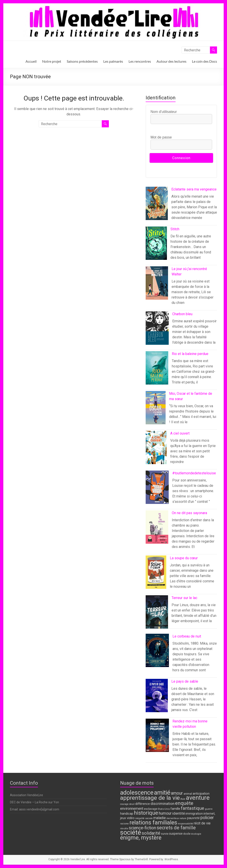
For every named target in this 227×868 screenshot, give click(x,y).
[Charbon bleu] (157, 330)
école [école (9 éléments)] (187, 834)
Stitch (175, 229)
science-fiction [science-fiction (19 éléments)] (142, 828)
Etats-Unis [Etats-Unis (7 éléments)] (164, 809)
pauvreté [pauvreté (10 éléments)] (193, 818)
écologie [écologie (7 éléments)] (196, 834)
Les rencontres (140, 61)
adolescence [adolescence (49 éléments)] (137, 793)
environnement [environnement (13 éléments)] (132, 809)
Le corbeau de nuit (187, 636)
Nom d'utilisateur (164, 112)
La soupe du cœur (184, 558)
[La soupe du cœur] (156, 574)
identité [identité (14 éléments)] (179, 813)
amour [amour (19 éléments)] (177, 793)
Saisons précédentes (82, 61)
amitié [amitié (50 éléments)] (162, 793)
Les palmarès (113, 61)
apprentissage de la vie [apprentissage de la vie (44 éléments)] (150, 798)
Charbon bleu (182, 314)
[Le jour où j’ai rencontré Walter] (157, 285)
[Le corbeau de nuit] (157, 652)
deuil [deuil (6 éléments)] (132, 804)
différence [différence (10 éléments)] (143, 804)
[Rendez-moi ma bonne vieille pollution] (157, 737)
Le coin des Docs (204, 61)
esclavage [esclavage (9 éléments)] (151, 809)
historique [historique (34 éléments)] (146, 813)
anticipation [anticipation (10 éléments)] (201, 794)
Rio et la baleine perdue (190, 354)
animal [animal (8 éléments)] (188, 794)
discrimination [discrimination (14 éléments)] (162, 804)
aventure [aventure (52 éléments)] (198, 798)
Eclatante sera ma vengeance (194, 189)
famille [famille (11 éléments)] (175, 809)
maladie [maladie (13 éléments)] (160, 818)
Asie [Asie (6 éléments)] (183, 799)
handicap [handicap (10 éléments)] (127, 814)
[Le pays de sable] (157, 698)
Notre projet (52, 61)
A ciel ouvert (180, 433)
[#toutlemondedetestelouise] (157, 489)
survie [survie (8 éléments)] (165, 834)
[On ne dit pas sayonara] (157, 529)
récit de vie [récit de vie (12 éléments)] (202, 823)
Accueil (31, 61)
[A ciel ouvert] (156, 449)
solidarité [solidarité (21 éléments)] (151, 833)
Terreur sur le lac (184, 598)
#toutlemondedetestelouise (194, 473)
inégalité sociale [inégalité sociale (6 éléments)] (144, 818)
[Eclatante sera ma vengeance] (157, 205)
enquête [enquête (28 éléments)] (184, 803)
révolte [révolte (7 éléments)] (124, 828)
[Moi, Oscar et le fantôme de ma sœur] (156, 410)
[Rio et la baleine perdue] (157, 370)
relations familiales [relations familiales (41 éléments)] (153, 822)
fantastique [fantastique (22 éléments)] (193, 808)
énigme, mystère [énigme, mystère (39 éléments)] (141, 838)
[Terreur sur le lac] (157, 614)
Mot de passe (161, 137)
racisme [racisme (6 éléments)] (124, 824)
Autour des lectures (171, 61)
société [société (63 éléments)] (131, 832)
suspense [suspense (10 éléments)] (176, 834)
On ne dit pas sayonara (189, 513)
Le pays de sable (185, 681)
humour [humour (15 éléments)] (165, 813)
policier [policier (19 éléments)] (207, 818)
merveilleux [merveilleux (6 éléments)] (173, 818)
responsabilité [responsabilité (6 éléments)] (185, 824)
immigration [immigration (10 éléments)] (194, 814)
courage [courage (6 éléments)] (124, 804)
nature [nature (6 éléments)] (183, 818)
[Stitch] (156, 245)
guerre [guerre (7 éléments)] (209, 809)
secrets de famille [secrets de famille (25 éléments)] (176, 828)
